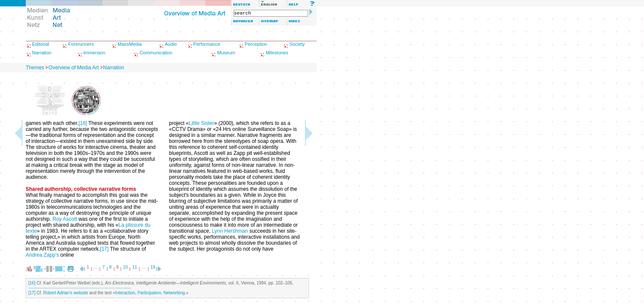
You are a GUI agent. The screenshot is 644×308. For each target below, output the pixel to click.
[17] (104, 249)
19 (153, 267)
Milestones (277, 53)
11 (135, 267)
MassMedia (130, 44)
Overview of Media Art (73, 68)
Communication (156, 53)
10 (126, 267)
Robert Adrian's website (66, 293)
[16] (83, 123)
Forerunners (81, 44)
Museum (226, 53)
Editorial (41, 44)
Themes (35, 68)
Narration (42, 53)
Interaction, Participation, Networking (150, 293)
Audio (171, 44)
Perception (256, 44)
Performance (207, 44)
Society (297, 44)
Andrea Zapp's (42, 255)
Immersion (94, 53)
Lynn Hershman (230, 231)
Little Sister (201, 123)
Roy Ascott (65, 219)
